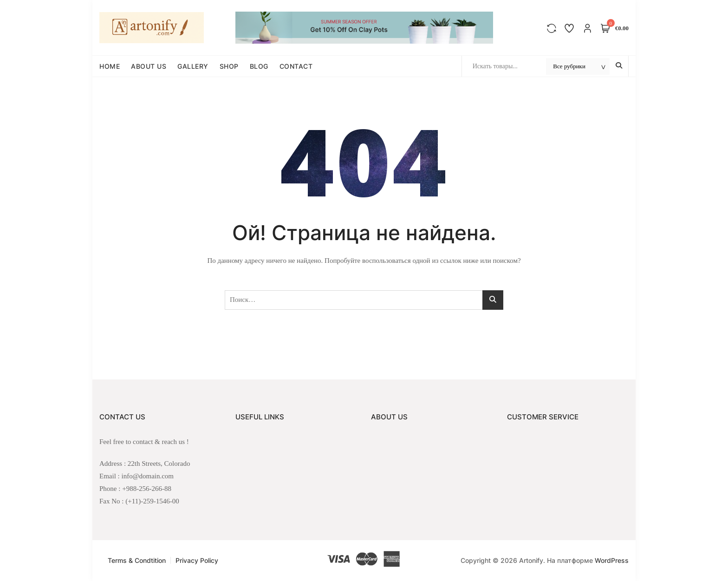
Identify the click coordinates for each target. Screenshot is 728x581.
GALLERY (193, 66)
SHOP (229, 66)
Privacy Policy (197, 560)
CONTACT (296, 66)
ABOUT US (149, 66)
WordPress (612, 560)
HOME (110, 66)
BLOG (259, 66)
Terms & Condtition (137, 560)
